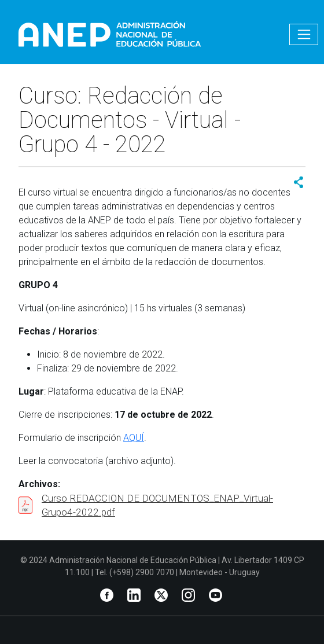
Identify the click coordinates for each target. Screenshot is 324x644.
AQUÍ (134, 438)
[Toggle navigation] (304, 34)
